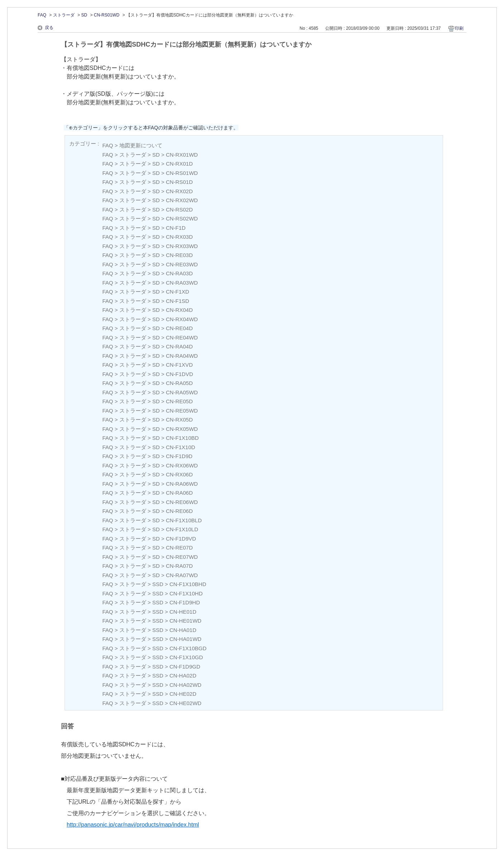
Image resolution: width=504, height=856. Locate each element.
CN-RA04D (179, 346)
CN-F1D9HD (185, 602)
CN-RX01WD (182, 155)
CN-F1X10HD (186, 593)
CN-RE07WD (182, 557)
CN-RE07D (179, 548)
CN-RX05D (179, 420)
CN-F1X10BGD (188, 648)
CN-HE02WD (186, 703)
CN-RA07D (179, 566)
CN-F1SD (178, 301)
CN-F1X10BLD (184, 520)
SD (84, 15)
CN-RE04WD (182, 337)
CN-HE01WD (186, 621)
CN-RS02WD (182, 218)
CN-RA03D (179, 273)
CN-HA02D (183, 676)
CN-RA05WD (182, 392)
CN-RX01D (179, 164)
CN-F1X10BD (182, 438)
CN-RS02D (179, 210)
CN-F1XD (178, 292)
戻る (49, 28)
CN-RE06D (179, 511)
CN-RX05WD (182, 429)
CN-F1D (176, 228)
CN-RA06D (179, 493)
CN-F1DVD (180, 374)
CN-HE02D (183, 694)
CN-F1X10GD (186, 657)
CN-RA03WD (182, 283)
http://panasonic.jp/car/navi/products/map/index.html (133, 825)
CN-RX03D (179, 237)
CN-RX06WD (182, 465)
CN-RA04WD (182, 356)
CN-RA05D (179, 383)
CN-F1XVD (179, 365)
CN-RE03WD (182, 264)
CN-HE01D (183, 612)
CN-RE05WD (182, 411)
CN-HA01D (183, 630)
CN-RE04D (179, 328)
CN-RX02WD (182, 200)
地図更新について (141, 145)
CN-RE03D (179, 255)
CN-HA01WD (186, 639)
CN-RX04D (179, 310)
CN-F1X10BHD (188, 584)
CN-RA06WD (182, 484)
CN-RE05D (179, 401)
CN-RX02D (179, 191)
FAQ (42, 15)
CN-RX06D (179, 474)
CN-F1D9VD (181, 539)
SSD (158, 584)
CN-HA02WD (186, 685)
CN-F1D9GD (185, 667)
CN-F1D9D (179, 456)
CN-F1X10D (181, 447)
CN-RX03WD (182, 246)
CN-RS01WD (107, 15)
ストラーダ (64, 15)
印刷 (459, 28)
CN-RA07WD (182, 575)
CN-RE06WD (182, 502)
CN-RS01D (179, 182)
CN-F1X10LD (182, 529)
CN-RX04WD (182, 319)
